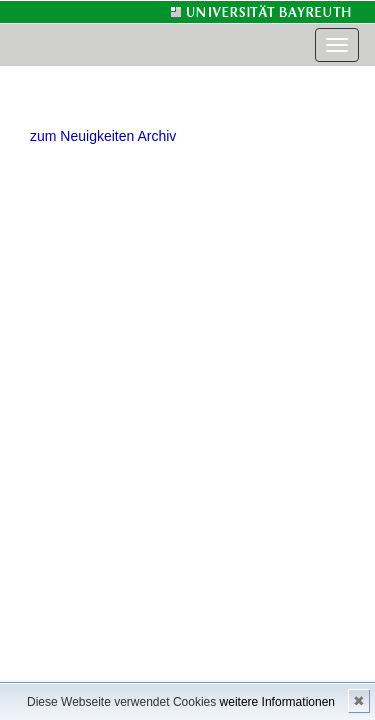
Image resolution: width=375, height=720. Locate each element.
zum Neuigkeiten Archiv (103, 136)
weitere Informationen (277, 702)
